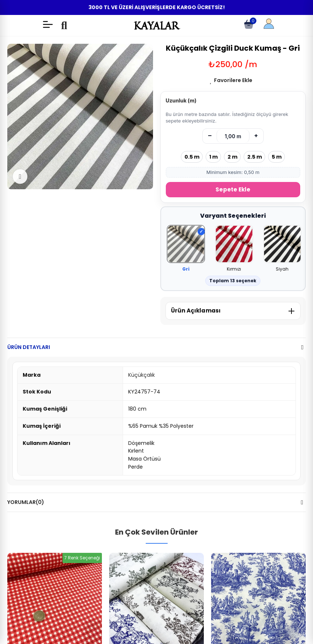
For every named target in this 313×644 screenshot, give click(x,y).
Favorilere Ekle (233, 80)
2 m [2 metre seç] (232, 157)
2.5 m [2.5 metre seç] (255, 157)
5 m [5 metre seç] (277, 157)
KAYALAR (156, 26)
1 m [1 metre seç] (213, 157)
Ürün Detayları (29, 347)
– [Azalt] (210, 136)
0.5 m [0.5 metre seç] (192, 157)
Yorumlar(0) (26, 502)
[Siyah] (282, 245)
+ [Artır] (256, 136)
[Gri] (186, 245)
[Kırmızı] (234, 245)
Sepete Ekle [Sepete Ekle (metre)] (233, 189)
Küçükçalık (142, 375)
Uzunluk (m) (181, 100)
